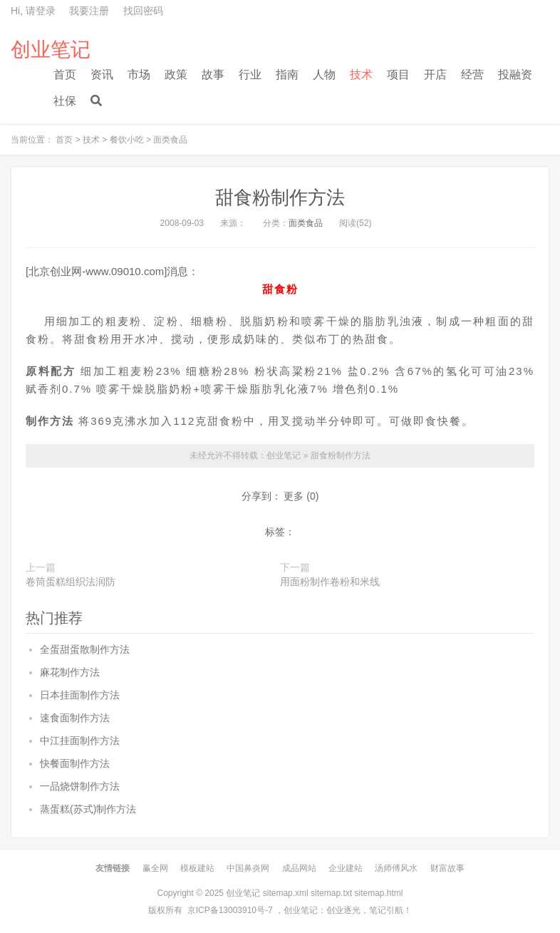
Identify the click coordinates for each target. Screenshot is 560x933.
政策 (176, 74)
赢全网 (155, 868)
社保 (65, 101)
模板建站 (197, 868)
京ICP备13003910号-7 (230, 910)
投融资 (515, 74)
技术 (361, 74)
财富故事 (447, 868)
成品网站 (299, 868)
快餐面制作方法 (75, 763)
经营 (472, 74)
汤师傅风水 (396, 868)
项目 (398, 74)
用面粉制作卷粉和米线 (330, 582)
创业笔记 (51, 50)
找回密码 (143, 11)
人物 (324, 74)
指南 (287, 74)
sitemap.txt (331, 893)
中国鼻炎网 (248, 868)
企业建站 (346, 868)
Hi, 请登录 (33, 11)
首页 (65, 74)
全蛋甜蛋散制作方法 (85, 649)
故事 (213, 74)
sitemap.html (378, 893)
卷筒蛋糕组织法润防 (71, 582)
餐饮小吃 (127, 140)
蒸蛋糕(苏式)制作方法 (88, 809)
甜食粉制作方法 (280, 197)
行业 (250, 74)
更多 (294, 496)
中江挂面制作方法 (80, 741)
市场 (139, 74)
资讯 (102, 74)
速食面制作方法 (75, 718)
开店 (435, 74)
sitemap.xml (286, 893)
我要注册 (89, 11)
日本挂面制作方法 (80, 695)
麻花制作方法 (70, 672)
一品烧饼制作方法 (80, 786)
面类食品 (170, 140)
